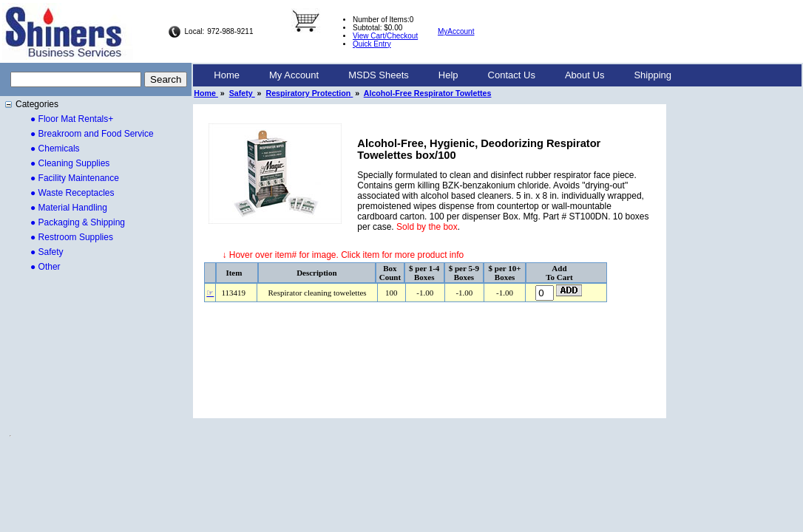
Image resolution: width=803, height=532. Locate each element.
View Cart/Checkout (385, 36)
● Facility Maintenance (75, 178)
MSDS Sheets (379, 75)
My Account (294, 75)
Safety (242, 93)
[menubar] (443, 75)
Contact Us (512, 75)
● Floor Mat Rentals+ (72, 119)
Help (448, 75)
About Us (585, 75)
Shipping (653, 75)
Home (227, 75)
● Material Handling (69, 208)
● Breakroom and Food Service (92, 134)
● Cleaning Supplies (70, 163)
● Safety (47, 252)
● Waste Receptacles (72, 193)
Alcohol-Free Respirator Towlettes (428, 93)
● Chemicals (55, 149)
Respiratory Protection (309, 93)
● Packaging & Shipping (78, 222)
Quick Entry (372, 44)
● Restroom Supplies (72, 237)
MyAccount (456, 31)
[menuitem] (227, 75)
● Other (45, 267)
